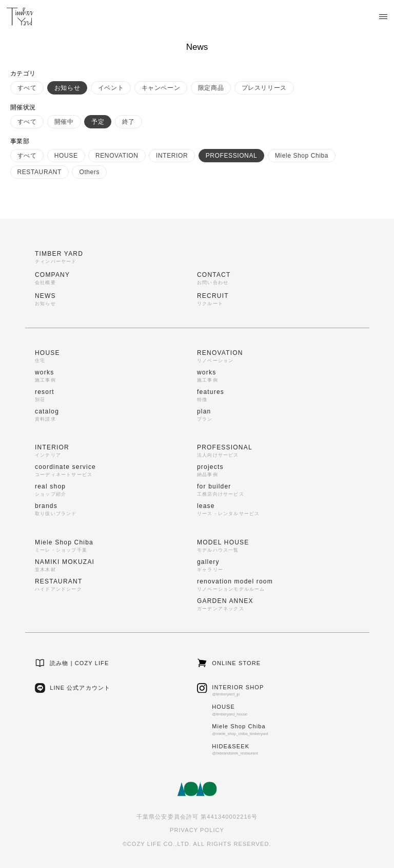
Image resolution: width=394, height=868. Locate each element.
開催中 (64, 122)
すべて (27, 88)
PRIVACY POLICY (197, 830)
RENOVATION (117, 156)
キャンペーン (161, 88)
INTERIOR (172, 156)
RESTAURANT (40, 172)
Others (89, 172)
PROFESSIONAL (232, 156)
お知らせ (67, 88)
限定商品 (211, 88)
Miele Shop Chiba (302, 156)
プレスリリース (264, 88)
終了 (129, 122)
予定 (98, 122)
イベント (111, 88)
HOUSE (66, 156)
